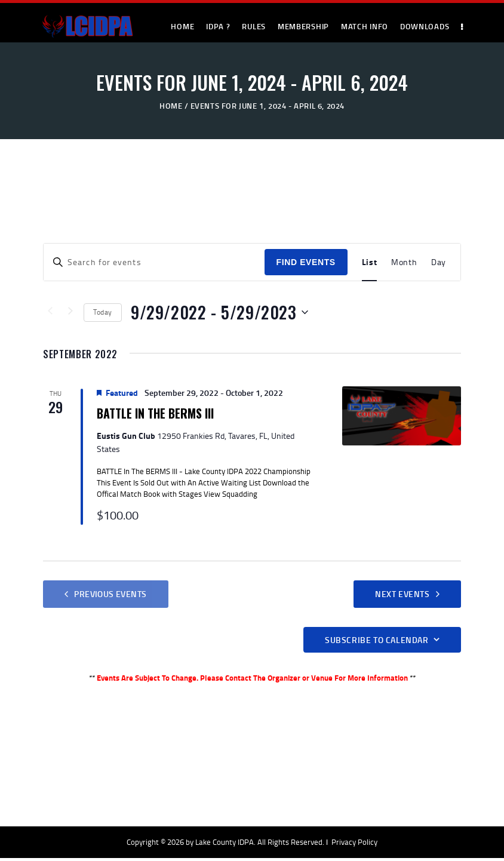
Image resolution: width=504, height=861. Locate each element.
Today (103, 312)
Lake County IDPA (225, 845)
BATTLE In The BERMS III (167, 415)
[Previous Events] (50, 312)
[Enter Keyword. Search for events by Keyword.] (154, 262)
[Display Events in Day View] (439, 262)
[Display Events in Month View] (404, 262)
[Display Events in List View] (369, 262)
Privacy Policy (354, 845)
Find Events (306, 262)
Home (171, 106)
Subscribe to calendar (377, 643)
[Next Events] (70, 312)
